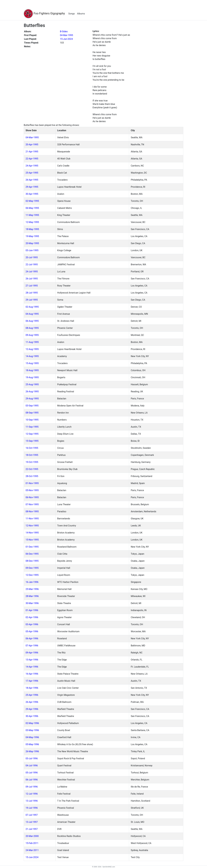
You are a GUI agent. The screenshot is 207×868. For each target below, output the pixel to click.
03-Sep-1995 (32, 406)
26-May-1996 (32, 751)
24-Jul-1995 (32, 272)
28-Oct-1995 (32, 476)
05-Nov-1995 (32, 490)
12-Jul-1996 (32, 794)
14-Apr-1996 (32, 667)
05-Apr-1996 (32, 631)
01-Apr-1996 (32, 610)
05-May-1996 (32, 744)
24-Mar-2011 (32, 850)
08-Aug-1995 (32, 328)
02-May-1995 (32, 201)
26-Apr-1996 (32, 702)
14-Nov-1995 (32, 533)
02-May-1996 (32, 723)
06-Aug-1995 (32, 321)
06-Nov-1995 (32, 497)
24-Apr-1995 (32, 166)
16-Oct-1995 (32, 448)
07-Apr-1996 (32, 646)
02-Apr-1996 (32, 617)
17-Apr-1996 (32, 681)
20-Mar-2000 (32, 836)
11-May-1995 (32, 215)
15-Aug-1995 (32, 363)
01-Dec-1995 (32, 547)
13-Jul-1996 (32, 801)
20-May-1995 (32, 243)
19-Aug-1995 (32, 377)
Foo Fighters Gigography (44, 14)
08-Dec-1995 (32, 561)
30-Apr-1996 (32, 716)
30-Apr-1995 (32, 194)
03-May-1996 (32, 730)
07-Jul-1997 (32, 815)
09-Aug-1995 (32, 335)
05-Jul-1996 (32, 773)
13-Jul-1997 (32, 822)
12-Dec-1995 (32, 575)
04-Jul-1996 (32, 766)
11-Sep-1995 (32, 427)
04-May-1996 (32, 737)
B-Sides (64, 31)
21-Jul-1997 (32, 829)
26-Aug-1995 (32, 392)
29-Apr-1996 (32, 709)
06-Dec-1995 (32, 554)
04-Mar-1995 (66, 35)
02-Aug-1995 (32, 307)
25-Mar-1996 (32, 589)
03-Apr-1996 (32, 624)
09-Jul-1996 (32, 787)
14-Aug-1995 (32, 356)
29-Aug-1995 (32, 399)
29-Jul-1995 (32, 300)
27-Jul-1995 (32, 286)
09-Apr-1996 (32, 653)
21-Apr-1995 (32, 152)
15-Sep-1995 (32, 441)
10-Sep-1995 (32, 420)
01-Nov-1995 (32, 483)
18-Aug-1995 (32, 370)
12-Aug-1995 (32, 349)
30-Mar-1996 (32, 603)
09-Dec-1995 (32, 568)
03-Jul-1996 (32, 758)
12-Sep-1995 (32, 434)
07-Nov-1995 (32, 504)
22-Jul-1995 (32, 264)
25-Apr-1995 (32, 173)
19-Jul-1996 (32, 808)
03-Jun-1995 (32, 250)
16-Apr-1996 (32, 674)
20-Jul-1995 (32, 257)
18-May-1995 (32, 229)
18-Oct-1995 (32, 455)
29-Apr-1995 (32, 187)
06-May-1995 (32, 208)
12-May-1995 (32, 222)
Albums (81, 14)
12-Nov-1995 (32, 526)
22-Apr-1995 (32, 159)
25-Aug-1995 (32, 384)
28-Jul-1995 (32, 293)
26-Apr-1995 (32, 180)
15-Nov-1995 (32, 540)
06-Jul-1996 (32, 780)
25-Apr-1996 (32, 695)
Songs (72, 14)
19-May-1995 (32, 236)
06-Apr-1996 (32, 639)
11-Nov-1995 (32, 519)
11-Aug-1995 (32, 342)
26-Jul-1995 (32, 279)
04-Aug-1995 (32, 314)
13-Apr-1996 (32, 660)
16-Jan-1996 (32, 582)
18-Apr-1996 (32, 688)
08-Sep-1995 (32, 413)
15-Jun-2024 (66, 39)
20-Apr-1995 (32, 145)
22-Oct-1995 (32, 469)
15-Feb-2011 (32, 843)
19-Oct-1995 (32, 462)
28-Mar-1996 (32, 596)
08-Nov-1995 (32, 511)
